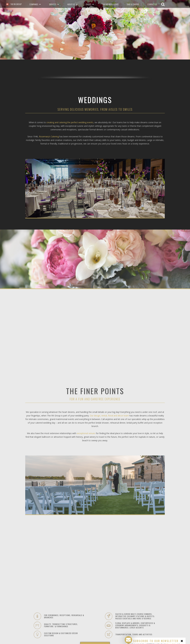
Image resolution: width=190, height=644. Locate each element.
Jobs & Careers (133, 4)
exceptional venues (86, 433)
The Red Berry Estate (111, 4)
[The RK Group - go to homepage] (14, 4)
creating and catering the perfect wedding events (70, 122)
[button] (35, 4)
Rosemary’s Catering (49, 136)
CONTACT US (152, 4)
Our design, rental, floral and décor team (109, 416)
